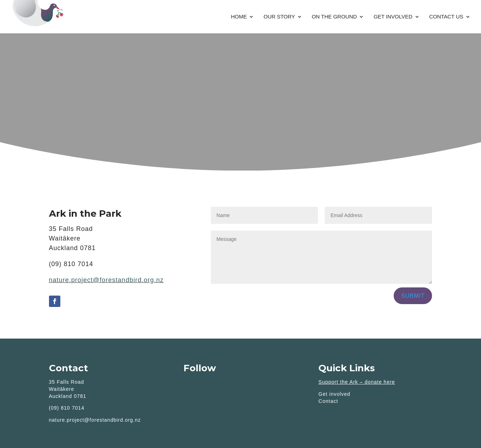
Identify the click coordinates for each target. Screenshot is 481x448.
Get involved (393, 17)
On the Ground (334, 17)
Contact (328, 401)
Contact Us (446, 17)
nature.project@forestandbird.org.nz (106, 280)
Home (239, 17)
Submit (413, 296)
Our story (279, 17)
